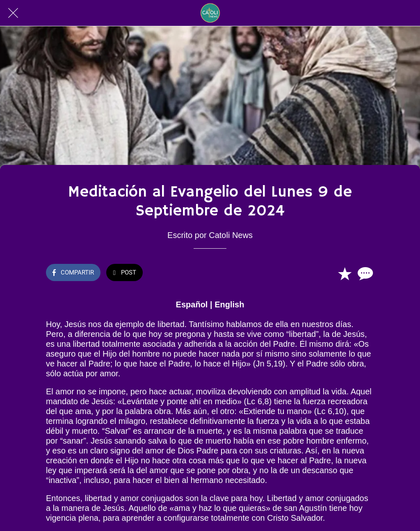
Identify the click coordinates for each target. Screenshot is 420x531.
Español (192, 304)
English (229, 304)
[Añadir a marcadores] (345, 273)
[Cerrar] (13, 13)
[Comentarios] (364, 273)
